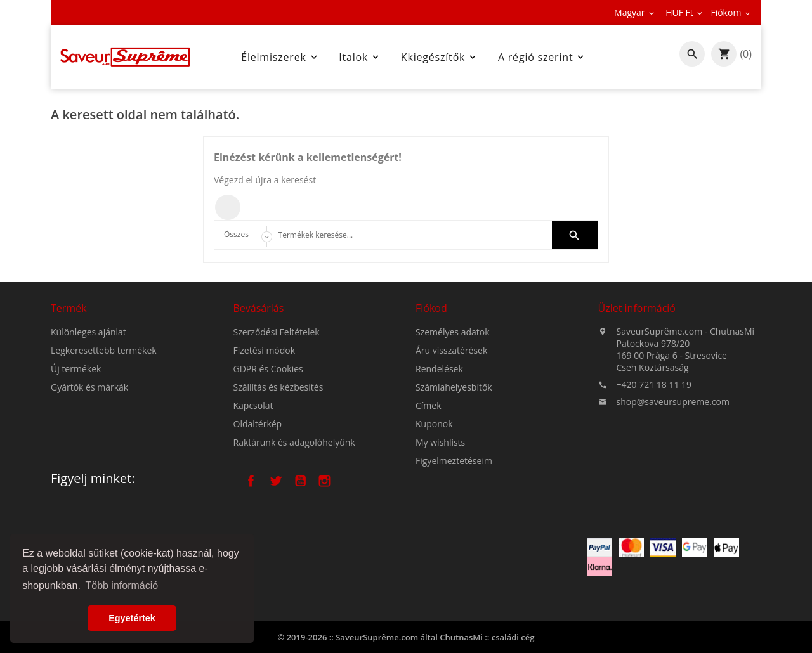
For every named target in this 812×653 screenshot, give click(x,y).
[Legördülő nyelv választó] (635, 13)
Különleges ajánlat (88, 334)
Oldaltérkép (258, 426)
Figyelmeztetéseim (454, 464)
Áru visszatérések (451, 353)
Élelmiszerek (280, 57)
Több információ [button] (121, 585)
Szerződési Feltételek (277, 334)
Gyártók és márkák (89, 389)
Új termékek (76, 371)
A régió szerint (542, 57)
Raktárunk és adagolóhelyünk (294, 445)
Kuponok (434, 427)
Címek (429, 409)
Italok (360, 57)
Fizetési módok (265, 353)
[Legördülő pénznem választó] (685, 13)
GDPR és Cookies (268, 371)
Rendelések (439, 372)
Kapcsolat (253, 408)
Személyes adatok (453, 335)
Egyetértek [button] (132, 618)
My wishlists (440, 445)
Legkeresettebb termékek (104, 352)
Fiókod (431, 311)
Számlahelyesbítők (454, 390)
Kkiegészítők (440, 57)
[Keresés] (406, 235)
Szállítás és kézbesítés (278, 390)
